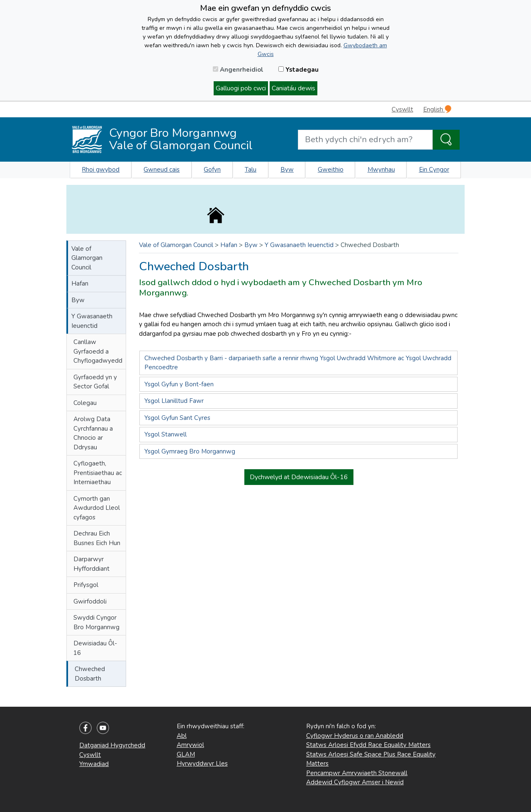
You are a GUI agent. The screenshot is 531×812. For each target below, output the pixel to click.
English (437, 109)
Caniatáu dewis (294, 88)
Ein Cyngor (434, 170)
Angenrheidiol (238, 70)
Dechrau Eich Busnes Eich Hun (97, 538)
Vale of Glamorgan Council (87, 258)
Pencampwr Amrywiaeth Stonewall (357, 773)
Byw (287, 170)
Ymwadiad (94, 764)
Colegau (85, 403)
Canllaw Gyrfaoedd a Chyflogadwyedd (98, 351)
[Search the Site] (446, 140)
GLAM (186, 754)
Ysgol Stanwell (166, 434)
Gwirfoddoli (90, 601)
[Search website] (365, 140)
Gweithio (331, 170)
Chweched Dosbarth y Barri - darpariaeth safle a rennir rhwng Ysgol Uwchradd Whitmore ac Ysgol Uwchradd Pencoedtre (298, 363)
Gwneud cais (162, 170)
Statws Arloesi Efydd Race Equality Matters (368, 745)
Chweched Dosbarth (90, 674)
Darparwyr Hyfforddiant (91, 564)
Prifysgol (86, 585)
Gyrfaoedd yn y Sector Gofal (95, 382)
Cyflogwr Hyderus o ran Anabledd (355, 736)
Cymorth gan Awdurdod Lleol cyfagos (97, 508)
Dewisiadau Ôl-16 (95, 648)
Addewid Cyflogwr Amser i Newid (355, 782)
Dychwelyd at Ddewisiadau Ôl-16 (299, 477)
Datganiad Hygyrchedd (112, 745)
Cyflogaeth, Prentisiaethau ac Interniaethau (98, 473)
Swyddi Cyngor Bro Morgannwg (96, 622)
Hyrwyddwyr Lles (202, 764)
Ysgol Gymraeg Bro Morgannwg (190, 451)
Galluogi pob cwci (241, 88)
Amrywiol (190, 745)
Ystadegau (298, 70)
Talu (251, 170)
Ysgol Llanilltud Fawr (174, 401)
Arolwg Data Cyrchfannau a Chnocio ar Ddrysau (93, 433)
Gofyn (212, 170)
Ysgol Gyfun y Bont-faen (179, 384)
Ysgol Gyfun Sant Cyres (177, 418)
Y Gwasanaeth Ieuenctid (92, 321)
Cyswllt (402, 109)
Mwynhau (381, 170)
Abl (182, 736)
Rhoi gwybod (101, 170)
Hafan (80, 284)
